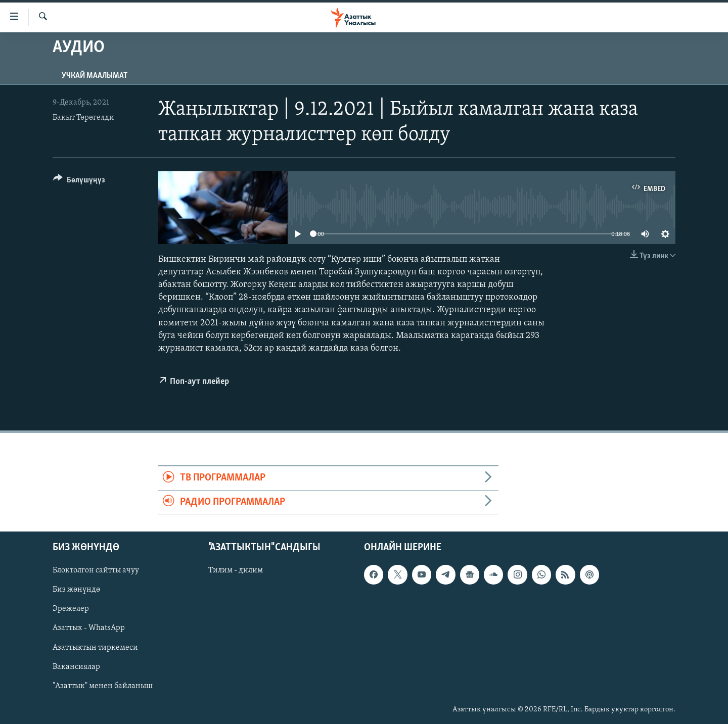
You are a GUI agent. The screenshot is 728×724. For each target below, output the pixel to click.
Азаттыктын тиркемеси (95, 648)
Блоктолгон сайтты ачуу (96, 570)
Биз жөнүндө (76, 590)
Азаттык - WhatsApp (89, 629)
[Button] (79, 182)
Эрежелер (71, 609)
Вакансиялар (76, 667)
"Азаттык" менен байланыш (103, 686)
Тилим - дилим (236, 570)
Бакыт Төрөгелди (83, 118)
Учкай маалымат (95, 76)
